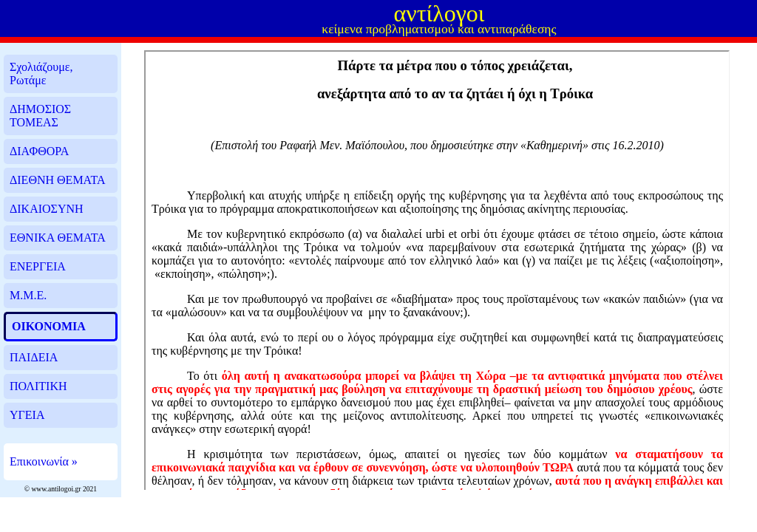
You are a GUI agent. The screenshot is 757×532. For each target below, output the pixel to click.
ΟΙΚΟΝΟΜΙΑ (49, 326)
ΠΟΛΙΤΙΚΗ (38, 386)
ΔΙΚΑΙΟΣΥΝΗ (47, 209)
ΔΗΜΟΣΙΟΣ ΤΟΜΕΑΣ (40, 116)
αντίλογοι (439, 13)
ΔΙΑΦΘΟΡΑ (39, 151)
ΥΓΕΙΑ (27, 415)
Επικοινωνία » (44, 461)
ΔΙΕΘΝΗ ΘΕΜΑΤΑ (57, 180)
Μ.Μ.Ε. (28, 295)
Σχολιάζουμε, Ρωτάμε (41, 74)
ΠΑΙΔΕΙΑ (34, 357)
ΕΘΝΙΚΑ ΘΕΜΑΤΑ (58, 238)
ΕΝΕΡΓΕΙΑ (38, 266)
